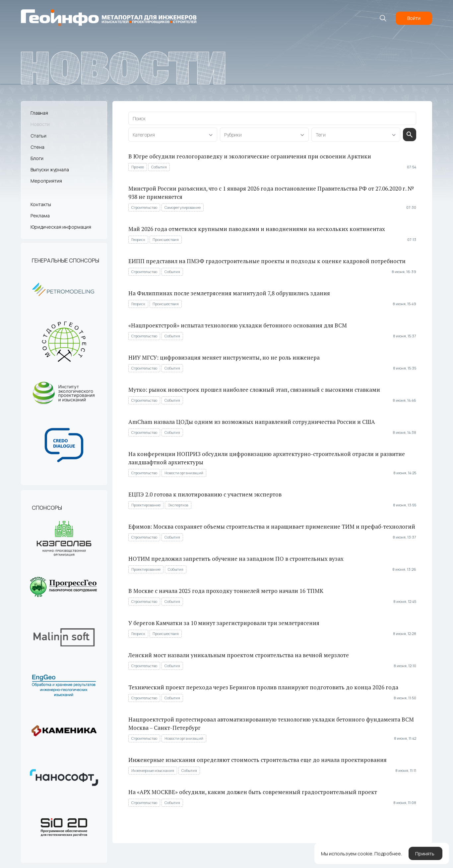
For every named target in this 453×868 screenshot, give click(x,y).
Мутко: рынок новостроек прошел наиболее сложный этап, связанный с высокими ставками (254, 390)
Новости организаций (184, 473)
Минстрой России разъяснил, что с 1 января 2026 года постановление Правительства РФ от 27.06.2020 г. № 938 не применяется (271, 193)
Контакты (41, 204)
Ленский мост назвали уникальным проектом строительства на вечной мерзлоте (239, 655)
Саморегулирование (183, 207)
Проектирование (146, 505)
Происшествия (166, 239)
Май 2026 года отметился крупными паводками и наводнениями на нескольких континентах (257, 229)
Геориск (138, 239)
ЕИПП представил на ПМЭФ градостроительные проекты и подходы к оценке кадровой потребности (267, 261)
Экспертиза (178, 505)
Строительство (144, 207)
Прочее (138, 167)
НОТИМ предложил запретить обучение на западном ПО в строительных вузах (236, 559)
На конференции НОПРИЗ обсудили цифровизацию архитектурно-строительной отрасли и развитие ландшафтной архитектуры (267, 458)
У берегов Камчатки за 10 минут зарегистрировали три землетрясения (224, 623)
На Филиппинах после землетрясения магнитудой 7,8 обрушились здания (229, 293)
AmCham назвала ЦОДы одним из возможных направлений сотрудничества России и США (252, 422)
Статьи (38, 136)
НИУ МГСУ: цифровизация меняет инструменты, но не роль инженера (224, 357)
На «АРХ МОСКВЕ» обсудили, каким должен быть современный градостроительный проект (253, 792)
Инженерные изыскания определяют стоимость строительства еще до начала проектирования (258, 760)
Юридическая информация (61, 227)
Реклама (40, 216)
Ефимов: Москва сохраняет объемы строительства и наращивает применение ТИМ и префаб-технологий (272, 526)
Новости (40, 124)
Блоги (37, 158)
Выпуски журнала (50, 170)
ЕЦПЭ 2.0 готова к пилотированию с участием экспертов (205, 494)
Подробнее (388, 854)
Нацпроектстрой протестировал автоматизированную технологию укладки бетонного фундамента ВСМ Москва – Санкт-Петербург (271, 723)
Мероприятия (46, 181)
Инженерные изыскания (153, 770)
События (159, 167)
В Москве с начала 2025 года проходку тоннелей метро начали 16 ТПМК (226, 591)
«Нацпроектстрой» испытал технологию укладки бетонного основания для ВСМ (238, 325)
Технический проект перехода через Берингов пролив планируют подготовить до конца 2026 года (263, 687)
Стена (37, 147)
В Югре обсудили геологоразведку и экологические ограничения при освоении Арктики (250, 156)
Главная (39, 113)
